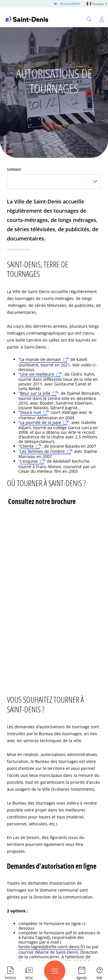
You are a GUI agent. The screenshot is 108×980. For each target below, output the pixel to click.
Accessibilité (70, 4)
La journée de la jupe (41, 423)
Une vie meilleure (37, 374)
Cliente (27, 446)
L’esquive (29, 461)
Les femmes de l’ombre (42, 452)
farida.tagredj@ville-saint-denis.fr (51, 947)
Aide (100, 977)
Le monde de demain (41, 360)
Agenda (82, 977)
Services (10, 977)
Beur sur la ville (35, 393)
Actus (29, 977)
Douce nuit (31, 413)
